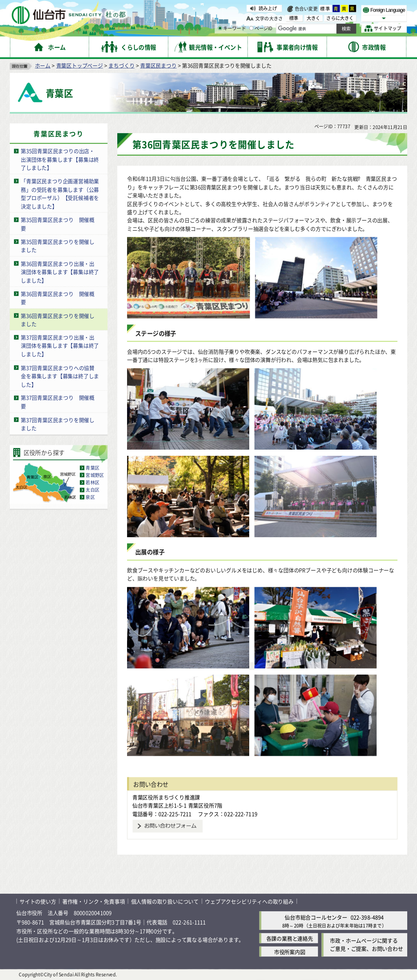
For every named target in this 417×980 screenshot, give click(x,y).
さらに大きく (340, 18)
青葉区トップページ (80, 65)
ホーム (43, 65)
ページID (261, 28)
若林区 (92, 482)
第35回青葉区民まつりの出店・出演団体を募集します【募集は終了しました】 (60, 159)
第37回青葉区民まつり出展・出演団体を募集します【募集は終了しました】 (60, 346)
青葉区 (92, 468)
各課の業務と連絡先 (290, 938)
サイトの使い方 (38, 901)
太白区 (92, 490)
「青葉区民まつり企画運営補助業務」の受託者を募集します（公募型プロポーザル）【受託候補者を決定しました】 (60, 194)
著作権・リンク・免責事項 (94, 901)
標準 (325, 9)
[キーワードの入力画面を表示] (220, 28)
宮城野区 (95, 475)
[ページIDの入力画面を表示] (251, 28)
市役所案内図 (290, 952)
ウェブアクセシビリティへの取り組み (249, 901)
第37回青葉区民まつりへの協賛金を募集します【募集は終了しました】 (60, 376)
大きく (314, 18)
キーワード (232, 28)
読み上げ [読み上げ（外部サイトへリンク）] (268, 8)
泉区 (90, 497)
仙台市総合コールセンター (316, 917)
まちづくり (121, 65)
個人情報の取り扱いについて (165, 901)
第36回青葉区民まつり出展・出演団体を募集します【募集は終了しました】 (60, 271)
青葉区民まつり (158, 65)
